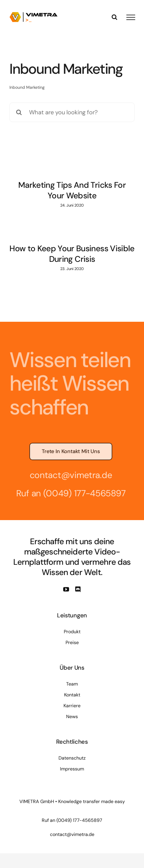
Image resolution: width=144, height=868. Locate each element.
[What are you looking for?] (72, 112)
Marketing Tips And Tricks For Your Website (72, 190)
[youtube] (66, 589)
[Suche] (19, 112)
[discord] (78, 589)
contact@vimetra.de (70, 475)
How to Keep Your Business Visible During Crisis (72, 254)
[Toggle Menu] (131, 17)
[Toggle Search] (114, 17)
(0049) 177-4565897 (83, 493)
